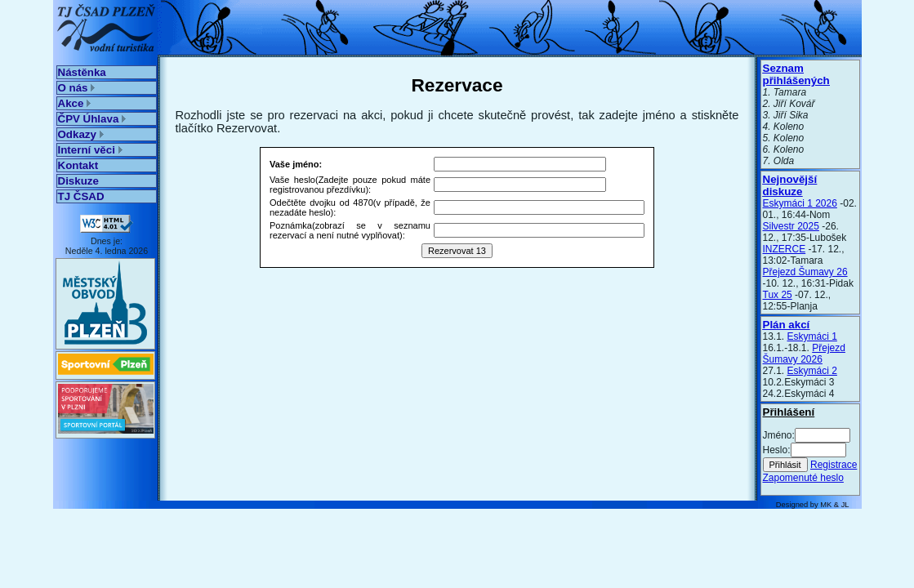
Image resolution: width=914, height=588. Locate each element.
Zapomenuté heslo (803, 478)
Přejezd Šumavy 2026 (804, 354)
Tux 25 (778, 295)
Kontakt (78, 165)
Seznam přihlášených (796, 74)
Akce (75, 103)
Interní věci (90, 150)
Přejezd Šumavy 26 (805, 272)
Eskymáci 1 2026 (800, 203)
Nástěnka (82, 72)
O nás (77, 88)
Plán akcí (787, 325)
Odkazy (81, 134)
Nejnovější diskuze (790, 185)
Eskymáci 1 (812, 336)
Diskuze (78, 181)
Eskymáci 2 (812, 371)
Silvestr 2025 (791, 226)
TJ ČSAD (81, 196)
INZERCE (785, 249)
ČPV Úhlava (92, 119)
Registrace (834, 465)
